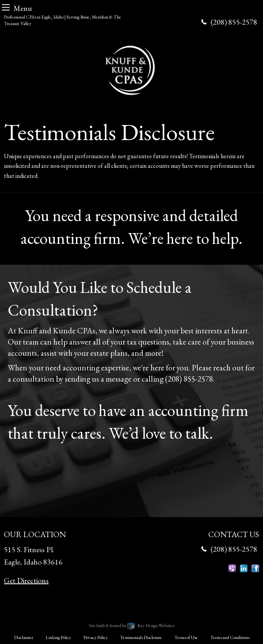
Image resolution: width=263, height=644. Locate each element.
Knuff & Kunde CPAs (101, 615)
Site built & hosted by (131, 625)
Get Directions (26, 580)
